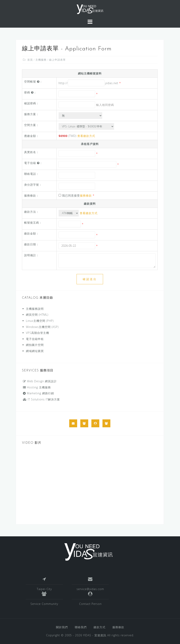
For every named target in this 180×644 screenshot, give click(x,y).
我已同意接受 (76, 195)
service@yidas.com (90, 589)
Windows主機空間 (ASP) (42, 327)
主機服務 (41, 60)
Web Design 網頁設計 (40, 381)
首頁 (30, 60)
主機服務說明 (35, 309)
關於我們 (62, 627)
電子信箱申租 (35, 339)
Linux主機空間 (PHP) (40, 321)
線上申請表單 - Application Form (67, 49)
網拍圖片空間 (35, 345)
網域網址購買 (35, 351)
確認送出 (90, 279)
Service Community (44, 604)
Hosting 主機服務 (37, 387)
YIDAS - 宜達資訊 (95, 635)
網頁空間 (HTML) (37, 315)
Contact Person (90, 604)
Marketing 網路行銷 (38, 393)
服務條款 (86, 195)
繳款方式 (99, 627)
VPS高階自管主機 (37, 333)
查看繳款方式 (86, 136)
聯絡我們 (81, 627)
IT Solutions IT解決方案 (41, 399)
